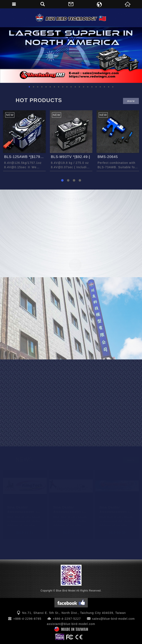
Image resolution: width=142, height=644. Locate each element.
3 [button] (38, 87)
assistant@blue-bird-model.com (71, 624)
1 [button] (29, 87)
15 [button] (88, 87)
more (131, 101)
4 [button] (42, 87)
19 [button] (104, 87)
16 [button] (92, 87)
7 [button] (54, 87)
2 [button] (34, 87)
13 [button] (79, 87)
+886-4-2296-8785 (27, 619)
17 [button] (96, 87)
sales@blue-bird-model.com (114, 619)
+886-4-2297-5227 (67, 619)
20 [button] (109, 87)
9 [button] (63, 87)
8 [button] (59, 87)
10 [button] (67, 87)
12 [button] (75, 87)
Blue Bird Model (71, 18)
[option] (71, 55)
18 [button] (100, 87)
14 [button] (84, 87)
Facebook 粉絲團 (71, 603)
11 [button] (71, 87)
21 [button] (113, 87)
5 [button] (46, 87)
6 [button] (50, 87)
